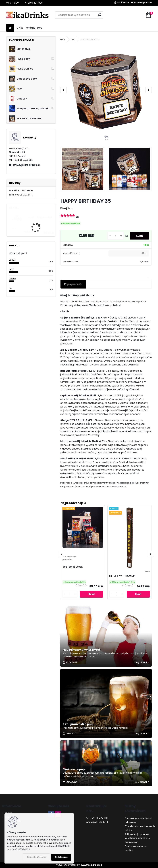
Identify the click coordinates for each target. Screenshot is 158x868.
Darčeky (18, 99)
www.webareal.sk (91, 865)
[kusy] (116, 236)
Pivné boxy (19, 59)
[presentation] (63, 90)
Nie (10, 288)
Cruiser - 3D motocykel (39, 218)
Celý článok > (142, 662)
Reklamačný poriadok (137, 834)
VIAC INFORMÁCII (21, 849)
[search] (100, 15)
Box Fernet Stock (73, 567)
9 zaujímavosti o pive (78, 724)
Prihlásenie (123, 2)
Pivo (15, 89)
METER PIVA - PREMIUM (122, 576)
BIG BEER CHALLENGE (25, 119)
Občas (12, 279)
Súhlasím (61, 857)
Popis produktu (73, 284)
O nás (8, 813)
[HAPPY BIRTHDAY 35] (106, 90)
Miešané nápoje (74, 769)
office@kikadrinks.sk (26, 165)
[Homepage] (10, 28)
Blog (40, 28)
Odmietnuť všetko (37, 857)
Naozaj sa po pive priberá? (82, 650)
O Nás (20, 28)
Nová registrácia (143, 2)
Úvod (63, 39)
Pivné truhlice (21, 69)
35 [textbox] (143, 253)
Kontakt (30, 28)
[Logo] (28, 15)
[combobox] (129, 253)
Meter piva (19, 49)
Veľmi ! (12, 260)
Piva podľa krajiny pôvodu (29, 108)
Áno (11, 269)
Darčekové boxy (23, 79)
